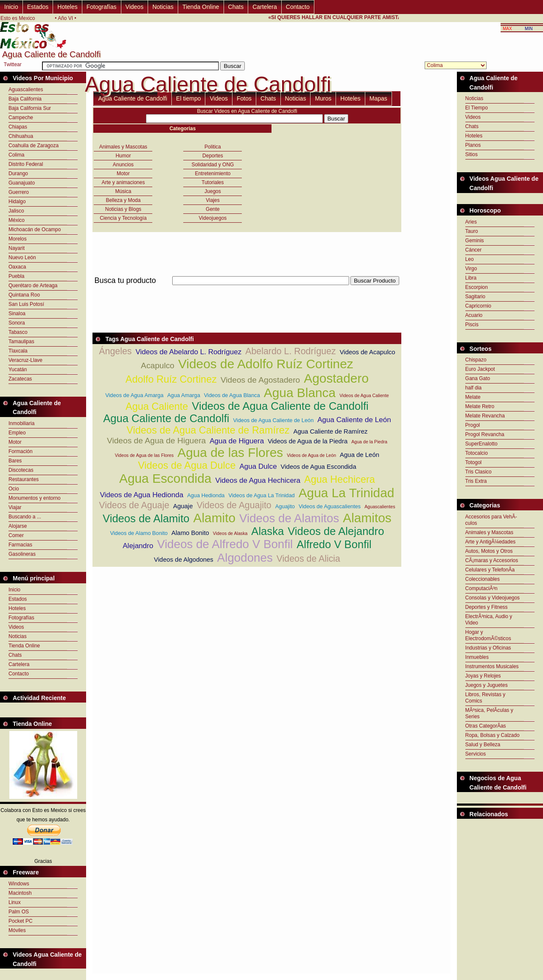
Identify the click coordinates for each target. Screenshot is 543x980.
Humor (123, 156)
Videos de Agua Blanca (232, 395)
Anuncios (123, 165)
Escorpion (477, 287)
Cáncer (474, 250)
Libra (471, 278)
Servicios (476, 754)
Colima (16, 155)
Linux (15, 902)
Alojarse (18, 526)
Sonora (17, 323)
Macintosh (20, 893)
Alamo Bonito (190, 533)
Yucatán (18, 370)
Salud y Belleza (483, 745)
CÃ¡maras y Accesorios (492, 560)
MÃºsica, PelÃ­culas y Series (489, 713)
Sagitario (475, 297)
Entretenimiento (213, 174)
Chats (236, 7)
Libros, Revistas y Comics (486, 698)
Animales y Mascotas (123, 147)
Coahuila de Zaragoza (34, 146)
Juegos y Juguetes (487, 685)
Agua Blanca (300, 393)
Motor (15, 442)
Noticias (163, 7)
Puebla (16, 276)
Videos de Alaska (230, 533)
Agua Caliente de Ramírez (330, 431)
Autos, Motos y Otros (489, 551)
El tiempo (188, 98)
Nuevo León (22, 258)
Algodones (245, 558)
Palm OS (19, 912)
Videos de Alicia (308, 559)
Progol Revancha (485, 434)
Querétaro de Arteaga (33, 286)
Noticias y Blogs (123, 209)
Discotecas (21, 470)
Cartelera (265, 7)
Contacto (298, 7)
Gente (213, 209)
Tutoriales (213, 182)
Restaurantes (24, 479)
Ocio (14, 489)
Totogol (474, 462)
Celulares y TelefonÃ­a (490, 570)
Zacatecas (20, 379)
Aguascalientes (26, 90)
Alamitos (367, 518)
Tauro (472, 231)
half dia (474, 388)
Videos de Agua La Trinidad (261, 495)
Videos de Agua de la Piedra (308, 441)
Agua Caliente (157, 406)
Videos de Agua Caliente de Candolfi (280, 406)
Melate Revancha (485, 416)
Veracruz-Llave (25, 360)
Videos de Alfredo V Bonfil (225, 544)
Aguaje (183, 506)
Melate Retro (480, 406)
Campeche (21, 118)
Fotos (244, 98)
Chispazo (476, 360)
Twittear (13, 64)
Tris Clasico (479, 472)
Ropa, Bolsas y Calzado (493, 735)
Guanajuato (22, 183)
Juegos (213, 191)
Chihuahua (21, 136)
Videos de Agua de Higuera (156, 441)
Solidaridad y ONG (213, 165)
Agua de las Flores (230, 452)
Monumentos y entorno (35, 498)
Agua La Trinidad (347, 493)
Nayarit (17, 248)
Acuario (474, 315)
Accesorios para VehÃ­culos (491, 520)
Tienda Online (201, 7)
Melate (473, 397)
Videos (135, 7)
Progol (473, 425)
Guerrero (19, 192)
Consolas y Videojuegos (493, 598)
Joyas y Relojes (483, 676)
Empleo (17, 433)
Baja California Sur (30, 108)
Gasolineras (22, 554)
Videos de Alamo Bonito (139, 533)
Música (123, 191)
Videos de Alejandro (336, 531)
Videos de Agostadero (260, 380)
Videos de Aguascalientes (330, 506)
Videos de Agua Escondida (319, 466)
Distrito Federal (26, 164)
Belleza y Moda (123, 200)
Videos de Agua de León (311, 455)
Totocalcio (477, 453)
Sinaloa (17, 314)
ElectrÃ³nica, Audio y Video (489, 620)
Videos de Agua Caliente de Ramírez (208, 430)
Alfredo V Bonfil (334, 544)
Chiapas (18, 127)
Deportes (213, 156)
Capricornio (478, 306)
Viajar (15, 507)
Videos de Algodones (184, 559)
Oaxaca (17, 267)
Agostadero (336, 378)
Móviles (17, 930)
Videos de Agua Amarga (134, 395)
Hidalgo (17, 202)
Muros (323, 98)
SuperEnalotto (481, 444)
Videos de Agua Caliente (364, 395)
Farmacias (20, 545)
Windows (19, 884)
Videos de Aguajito (234, 505)
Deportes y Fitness (487, 607)
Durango (18, 174)
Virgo (471, 269)
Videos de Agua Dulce (187, 465)
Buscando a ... (25, 517)
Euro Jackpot (480, 369)
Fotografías (102, 7)
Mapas (378, 98)
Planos (473, 145)
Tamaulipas (21, 342)
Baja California (25, 99)
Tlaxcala (18, 351)
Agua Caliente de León (354, 420)
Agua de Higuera (237, 441)
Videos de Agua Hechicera (258, 480)
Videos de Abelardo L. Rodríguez (188, 352)
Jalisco (16, 211)
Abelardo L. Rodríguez (290, 351)
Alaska (267, 531)
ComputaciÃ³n (481, 588)
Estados (38, 7)
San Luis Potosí (26, 304)
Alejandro (138, 546)
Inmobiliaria (21, 423)
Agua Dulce (258, 466)
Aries (471, 222)
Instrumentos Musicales (492, 666)
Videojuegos (213, 218)
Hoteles (67, 7)
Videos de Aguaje (134, 505)
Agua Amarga (184, 395)
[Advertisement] (247, 290)
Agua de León (360, 455)
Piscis (472, 325)
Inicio (11, 7)
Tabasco (18, 332)
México (17, 220)
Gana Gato (478, 378)
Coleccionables (483, 579)
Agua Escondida (165, 478)
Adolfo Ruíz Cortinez (171, 379)
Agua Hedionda (206, 495)
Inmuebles (477, 657)
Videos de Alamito (146, 518)
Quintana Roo (24, 295)
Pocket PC (21, 921)
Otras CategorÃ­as (486, 726)
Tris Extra (476, 481)
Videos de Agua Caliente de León (274, 420)
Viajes (213, 200)
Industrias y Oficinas (488, 648)
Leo (470, 259)
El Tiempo (477, 108)
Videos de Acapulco (368, 352)
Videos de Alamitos (289, 518)
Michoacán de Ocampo (35, 230)
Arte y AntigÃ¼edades (491, 542)
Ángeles (115, 351)
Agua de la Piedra (369, 442)
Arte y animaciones (123, 182)
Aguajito (285, 506)
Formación (21, 451)
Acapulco (158, 365)
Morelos (18, 239)
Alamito (214, 518)
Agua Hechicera (340, 479)
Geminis (475, 241)
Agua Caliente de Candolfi (133, 98)
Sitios (472, 154)
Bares (15, 461)
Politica (213, 147)
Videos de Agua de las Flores (144, 455)
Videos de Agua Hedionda (141, 495)
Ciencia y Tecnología (123, 218)
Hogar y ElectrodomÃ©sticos (488, 635)
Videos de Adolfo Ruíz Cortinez (266, 364)
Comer (16, 535)
